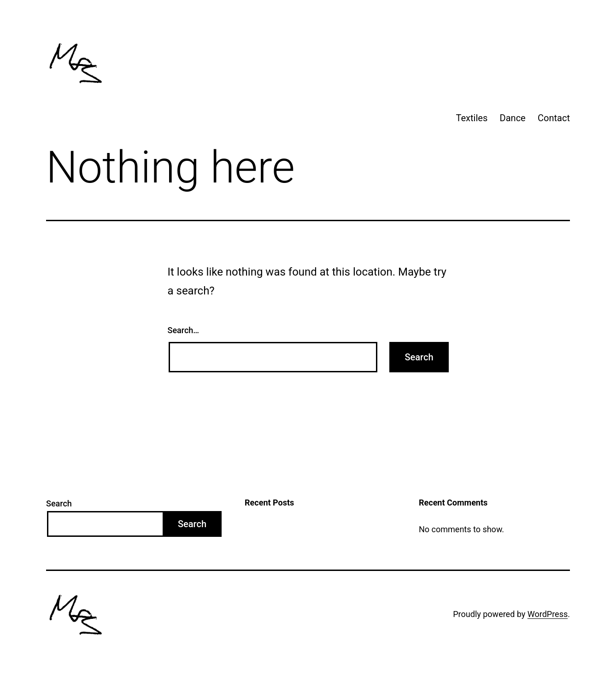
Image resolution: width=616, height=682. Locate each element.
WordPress (548, 614)
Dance (513, 118)
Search (59, 503)
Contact (554, 118)
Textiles (472, 118)
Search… (184, 330)
